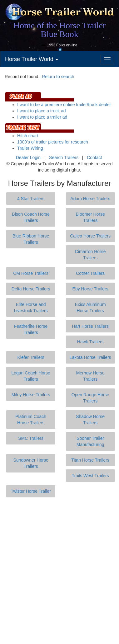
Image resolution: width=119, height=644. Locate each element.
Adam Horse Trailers (90, 199)
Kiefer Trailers (31, 357)
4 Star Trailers (31, 199)
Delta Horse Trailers (31, 289)
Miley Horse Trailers (31, 395)
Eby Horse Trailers (90, 289)
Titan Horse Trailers (90, 460)
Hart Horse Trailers (90, 326)
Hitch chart (28, 136)
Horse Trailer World (32, 59)
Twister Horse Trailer (31, 491)
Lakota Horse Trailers (90, 357)
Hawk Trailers (90, 342)
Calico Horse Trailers (90, 236)
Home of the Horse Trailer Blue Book (60, 30)
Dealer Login (28, 157)
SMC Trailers (31, 438)
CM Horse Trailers (31, 273)
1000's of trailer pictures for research (53, 142)
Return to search (58, 77)
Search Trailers (64, 157)
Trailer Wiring (30, 148)
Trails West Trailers (90, 476)
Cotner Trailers (90, 273)
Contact (94, 157)
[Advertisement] (59, 571)
